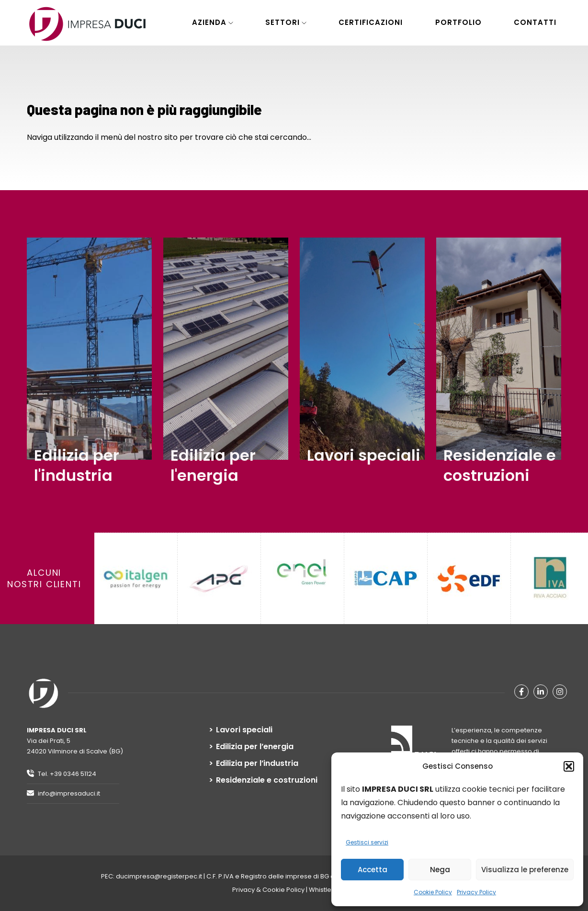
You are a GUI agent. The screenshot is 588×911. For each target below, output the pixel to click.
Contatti (535, 22)
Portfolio (458, 22)
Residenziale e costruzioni (267, 780)
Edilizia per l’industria (257, 763)
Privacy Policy (476, 892)
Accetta (373, 870)
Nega (440, 870)
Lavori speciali (244, 730)
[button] (569, 766)
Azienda (209, 22)
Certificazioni (371, 22)
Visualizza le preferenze (525, 870)
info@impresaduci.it (63, 793)
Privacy (243, 890)
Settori (283, 22)
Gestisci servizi (367, 842)
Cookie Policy (433, 892)
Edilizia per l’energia (255, 747)
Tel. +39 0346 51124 (62, 774)
